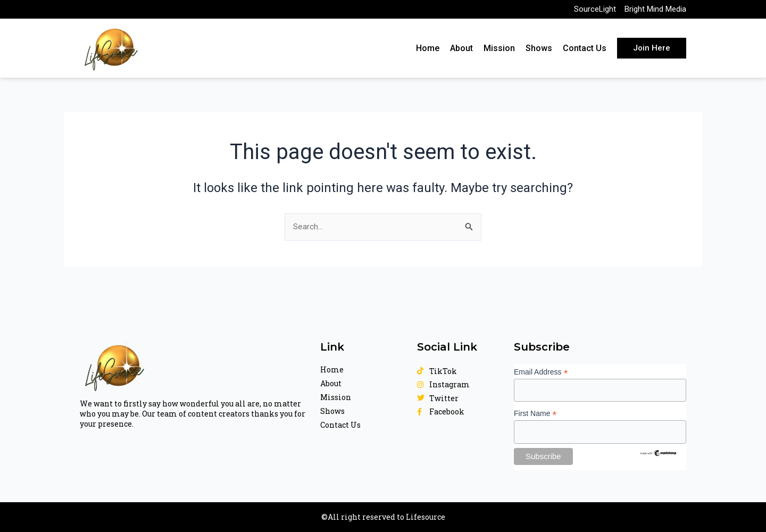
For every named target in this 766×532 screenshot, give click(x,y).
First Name (535, 413)
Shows (539, 51)
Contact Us (585, 51)
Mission (499, 51)
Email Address (541, 371)
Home (428, 51)
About (461, 51)
